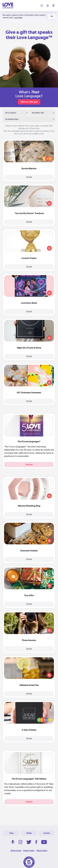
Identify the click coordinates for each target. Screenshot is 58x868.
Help (11, 833)
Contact (47, 833)
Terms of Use (16, 851)
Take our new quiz (29, 102)
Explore (29, 464)
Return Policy (42, 851)
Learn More (18, 18)
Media (29, 833)
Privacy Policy (29, 851)
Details (29, 177)
